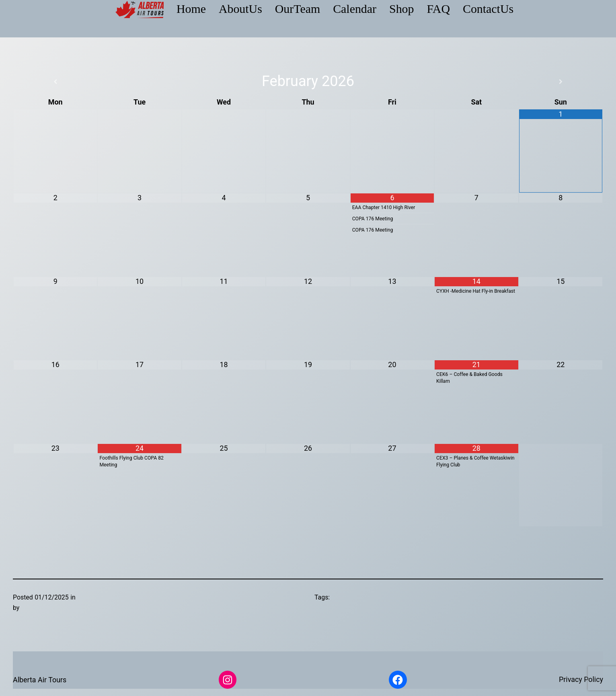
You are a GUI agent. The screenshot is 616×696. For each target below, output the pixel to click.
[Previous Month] (55, 82)
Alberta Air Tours (40, 680)
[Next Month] (561, 82)
